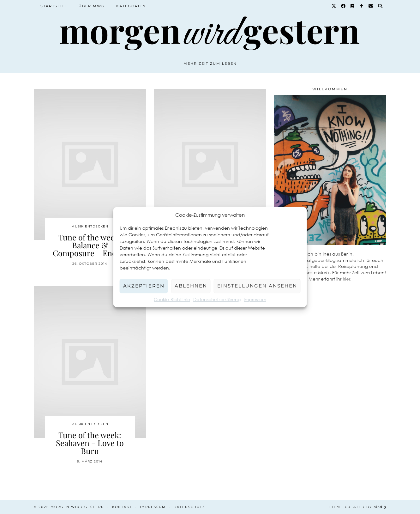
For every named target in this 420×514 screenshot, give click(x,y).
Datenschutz (189, 507)
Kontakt (122, 507)
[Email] (371, 6)
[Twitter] (334, 6)
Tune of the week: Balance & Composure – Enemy (90, 245)
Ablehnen (191, 286)
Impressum (255, 299)
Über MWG (92, 6)
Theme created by (357, 507)
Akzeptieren (144, 286)
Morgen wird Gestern (77, 507)
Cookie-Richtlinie (172, 299)
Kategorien (131, 6)
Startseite (54, 6)
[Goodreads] (353, 6)
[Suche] (381, 6)
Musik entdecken (90, 226)
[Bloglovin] (362, 6)
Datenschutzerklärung (217, 299)
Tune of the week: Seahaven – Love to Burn (90, 443)
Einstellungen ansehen (257, 286)
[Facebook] (344, 6)
